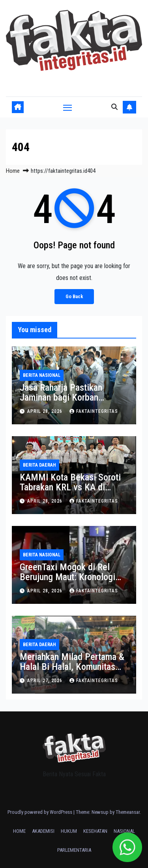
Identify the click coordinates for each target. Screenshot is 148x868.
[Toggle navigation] (67, 108)
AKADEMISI (43, 831)
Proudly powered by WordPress (40, 812)
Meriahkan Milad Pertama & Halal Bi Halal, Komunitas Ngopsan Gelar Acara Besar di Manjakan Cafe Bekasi (72, 672)
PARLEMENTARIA (74, 850)
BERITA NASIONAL (42, 375)
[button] (114, 107)
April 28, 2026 (46, 411)
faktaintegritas (94, 411)
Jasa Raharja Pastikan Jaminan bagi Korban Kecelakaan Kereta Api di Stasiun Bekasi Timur (67, 402)
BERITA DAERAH (39, 465)
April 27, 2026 (46, 681)
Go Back (74, 296)
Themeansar (128, 812)
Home (13, 171)
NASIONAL (124, 831)
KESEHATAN (95, 831)
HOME (19, 831)
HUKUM (69, 831)
